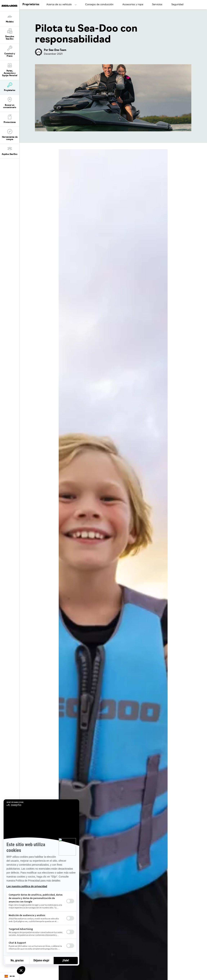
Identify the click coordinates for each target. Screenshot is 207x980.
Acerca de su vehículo (59, 5)
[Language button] (10, 976)
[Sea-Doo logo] (10, 6)
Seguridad (177, 5)
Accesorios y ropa (133, 5)
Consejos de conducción (99, 5)
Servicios (157, 5)
